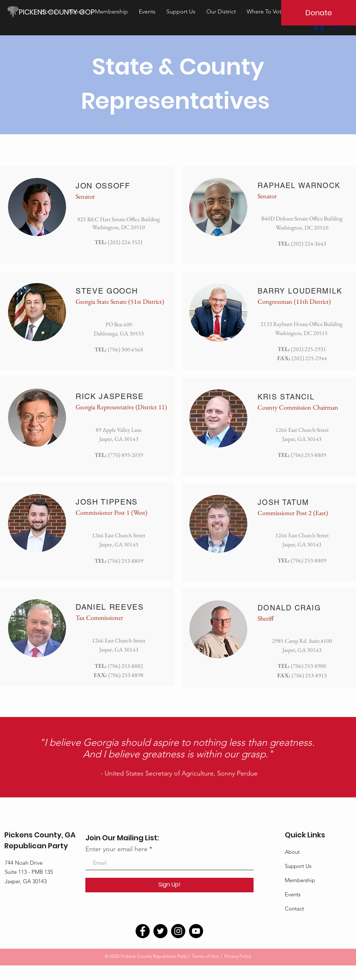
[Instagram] (178, 931)
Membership (300, 880)
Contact (294, 909)
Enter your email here (116, 849)
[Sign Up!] (169, 885)
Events (293, 894)
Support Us (298, 866)
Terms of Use (205, 956)
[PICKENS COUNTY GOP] (60, 12)
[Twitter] (160, 931)
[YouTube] (196, 931)
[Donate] (319, 13)
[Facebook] (143, 931)
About (292, 852)
